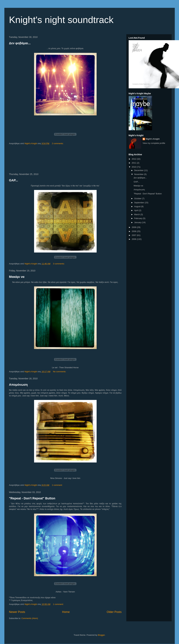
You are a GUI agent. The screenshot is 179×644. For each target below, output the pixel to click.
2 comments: (58, 143)
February (139, 218)
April (136, 210)
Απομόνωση (18, 385)
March (137, 214)
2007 (134, 235)
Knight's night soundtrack (61, 20)
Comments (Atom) (30, 618)
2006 (134, 239)
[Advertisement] (65, 159)
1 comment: (58, 485)
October (138, 198)
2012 (134, 159)
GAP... (14, 180)
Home (66, 612)
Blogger (101, 635)
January (138, 222)
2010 (134, 167)
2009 (134, 227)
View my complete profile (154, 143)
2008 (134, 231)
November (139, 174)
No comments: (60, 372)
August (138, 206)
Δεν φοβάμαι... (20, 43)
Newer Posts (17, 612)
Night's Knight (153, 139)
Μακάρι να (17, 277)
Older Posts (114, 612)
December (139, 170)
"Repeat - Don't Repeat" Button (32, 498)
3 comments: (59, 264)
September (139, 203)
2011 (134, 163)
